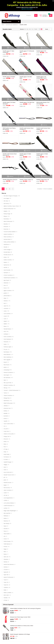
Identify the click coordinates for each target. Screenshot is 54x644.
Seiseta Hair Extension (9, 564)
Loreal (5, 316)
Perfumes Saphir (7, 347)
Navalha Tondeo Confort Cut (26, 180)
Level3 (5, 493)
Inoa (5, 285)
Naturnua (6, 521)
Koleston (6, 301)
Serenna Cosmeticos (8, 372)
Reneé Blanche (7, 354)
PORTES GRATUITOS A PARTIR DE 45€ (27, 8)
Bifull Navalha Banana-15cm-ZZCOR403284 (43, 103)
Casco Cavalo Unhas (8, 424)
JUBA (5, 480)
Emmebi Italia (7, 252)
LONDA (5, 500)
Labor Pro (6, 306)
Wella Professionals (8, 403)
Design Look (7, 436)
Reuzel (5, 362)
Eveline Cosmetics (8, 260)
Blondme (6, 224)
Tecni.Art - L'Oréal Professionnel (11, 390)
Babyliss (6, 211)
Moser (5, 326)
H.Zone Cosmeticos (8, 275)
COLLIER (6, 429)
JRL (4, 477)
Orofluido (6, 334)
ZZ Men (5, 600)
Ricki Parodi (6, 365)
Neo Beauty (6, 523)
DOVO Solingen (7, 250)
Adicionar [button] (11, 48)
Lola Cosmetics (7, 314)
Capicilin (5, 421)
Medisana (6, 516)
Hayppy (5, 465)
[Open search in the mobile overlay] (31, 15)
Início (3, 25)
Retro (5, 552)
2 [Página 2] (6, 189)
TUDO (36, 29)
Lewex (5, 311)
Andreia (5, 411)
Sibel (5, 380)
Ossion (5, 539)
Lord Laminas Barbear (9, 503)
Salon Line (6, 557)
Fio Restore (6, 457)
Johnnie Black (7, 296)
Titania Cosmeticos (8, 395)
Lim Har (5, 495)
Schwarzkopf (7, 370)
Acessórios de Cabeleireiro (12, 25)
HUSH (5, 470)
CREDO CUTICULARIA (9, 434)
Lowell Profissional (8, 506)
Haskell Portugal (7, 462)
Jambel (5, 293)
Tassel (5, 580)
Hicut (5, 467)
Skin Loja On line (7, 383)
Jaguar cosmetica (8, 291)
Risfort (5, 367)
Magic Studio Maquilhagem (10, 511)
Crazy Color (6, 431)
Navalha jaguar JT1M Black (9, 77)
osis (5, 536)
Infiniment (6, 283)
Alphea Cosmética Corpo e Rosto (11, 206)
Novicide (6, 529)
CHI (4, 426)
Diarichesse (6, 244)
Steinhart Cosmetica (8, 385)
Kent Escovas (7, 488)
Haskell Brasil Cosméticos (10, 278)
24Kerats (6, 406)
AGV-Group (6, 203)
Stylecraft (6, 572)
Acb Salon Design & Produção (11, 196)
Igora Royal (6, 280)
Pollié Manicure (7, 544)
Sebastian (6, 559)
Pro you (5, 349)
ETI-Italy (6, 449)
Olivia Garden (7, 534)
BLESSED (6, 416)
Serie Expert (6, 375)
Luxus (5, 319)
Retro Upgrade (7, 360)
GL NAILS (6, 459)
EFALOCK (6, 439)
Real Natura (6, 352)
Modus (5, 518)
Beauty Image (7, 214)
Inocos (5, 288)
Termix (5, 393)
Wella (5, 590)
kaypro (5, 485)
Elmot (5, 444)
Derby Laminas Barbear (9, 242)
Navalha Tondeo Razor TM (43, 180)
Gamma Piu (6, 265)
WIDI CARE (6, 595)
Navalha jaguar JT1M (41, 51)
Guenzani (6, 273)
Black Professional (8, 221)
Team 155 (6, 582)
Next (13, 189)
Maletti (5, 324)
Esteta (5, 257)
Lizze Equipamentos (8, 498)
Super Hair (6, 575)
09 (30, 29)
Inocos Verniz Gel (8, 472)
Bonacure (6, 227)
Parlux (5, 344)
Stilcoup (5, 388)
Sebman (6, 562)
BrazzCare (6, 229)
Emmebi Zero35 (7, 255)
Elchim (5, 442)
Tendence (6, 587)
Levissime (6, 308)
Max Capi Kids (7, 513)
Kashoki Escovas (7, 482)
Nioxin (5, 526)
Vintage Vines (7, 398)
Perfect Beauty (7, 541)
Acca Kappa (6, 198)
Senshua (6, 567)
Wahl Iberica (6, 401)
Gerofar (5, 267)
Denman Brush (7, 239)
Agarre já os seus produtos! (27, 9)
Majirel (5, 321)
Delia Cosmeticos (8, 237)
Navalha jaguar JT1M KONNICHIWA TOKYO (41, 77)
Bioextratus (6, 219)
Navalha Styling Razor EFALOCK (10, 180)
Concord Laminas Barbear (10, 232)
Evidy (5, 452)
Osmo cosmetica (8, 337)
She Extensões (7, 378)
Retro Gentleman (8, 357)
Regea (5, 549)
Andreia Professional (8, 209)
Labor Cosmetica (8, 490)
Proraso (5, 546)
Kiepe (5, 298)
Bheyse (5, 216)
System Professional (8, 577)
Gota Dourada (7, 270)
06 (27, 29)
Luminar (6, 508)
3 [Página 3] (10, 189)
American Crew (7, 408)
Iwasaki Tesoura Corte (9, 475)
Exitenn (5, 262)
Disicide (5, 247)
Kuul (5, 303)
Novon (5, 531)
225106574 (45, 16)
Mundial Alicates (7, 329)
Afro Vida (6, 201)
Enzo (5, 447)
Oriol (5, 331)
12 (32, 29)
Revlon (5, 554)
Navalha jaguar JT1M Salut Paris (27, 102)
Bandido (6, 413)
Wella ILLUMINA (7, 593)
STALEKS (6, 570)
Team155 (6, 585)
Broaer (5, 418)
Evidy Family (6, 454)
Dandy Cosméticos (8, 234)
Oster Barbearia (7, 339)
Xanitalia (6, 598)
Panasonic (6, 342)
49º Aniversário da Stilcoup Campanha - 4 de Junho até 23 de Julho (27, 4)
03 (25, 29)
